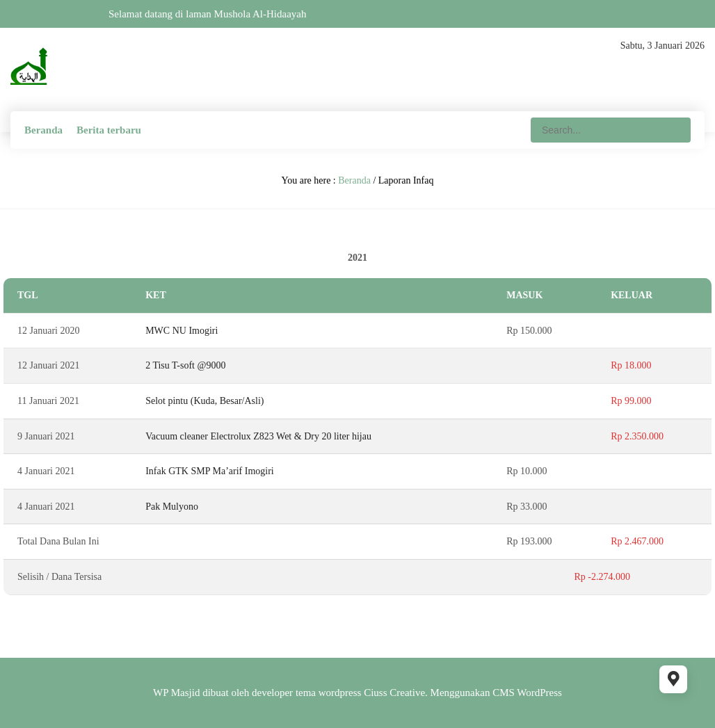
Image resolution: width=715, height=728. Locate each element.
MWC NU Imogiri (182, 331)
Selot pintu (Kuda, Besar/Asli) (204, 401)
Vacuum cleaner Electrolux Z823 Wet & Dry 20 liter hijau (258, 436)
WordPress (539, 693)
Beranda (43, 130)
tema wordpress (329, 693)
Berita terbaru (109, 130)
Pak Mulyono (172, 507)
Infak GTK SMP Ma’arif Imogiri (210, 471)
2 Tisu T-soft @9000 (185, 365)
